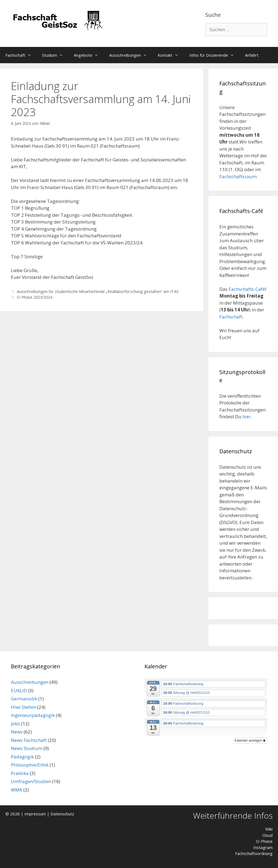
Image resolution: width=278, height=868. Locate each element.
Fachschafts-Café (247, 289)
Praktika (20, 773)
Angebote (89, 55)
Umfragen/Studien (31, 781)
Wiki (269, 829)
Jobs (15, 724)
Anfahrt (252, 55)
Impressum (35, 814)
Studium (55, 55)
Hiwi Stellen (23, 707)
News (17, 732)
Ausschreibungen (131, 55)
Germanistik (24, 699)
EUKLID (19, 690)
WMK (17, 790)
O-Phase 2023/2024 (34, 297)
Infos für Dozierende (214, 55)
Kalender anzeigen (250, 741)
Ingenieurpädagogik (33, 715)
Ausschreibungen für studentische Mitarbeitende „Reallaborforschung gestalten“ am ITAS (98, 291)
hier (247, 417)
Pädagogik (22, 757)
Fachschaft (21, 55)
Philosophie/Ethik (30, 765)
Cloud (267, 835)
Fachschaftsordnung (254, 853)
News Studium (27, 748)
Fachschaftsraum (238, 176)
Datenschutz (62, 814)
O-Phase (264, 841)
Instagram (263, 847)
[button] (31, 55)
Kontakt (171, 55)
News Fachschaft (29, 740)
